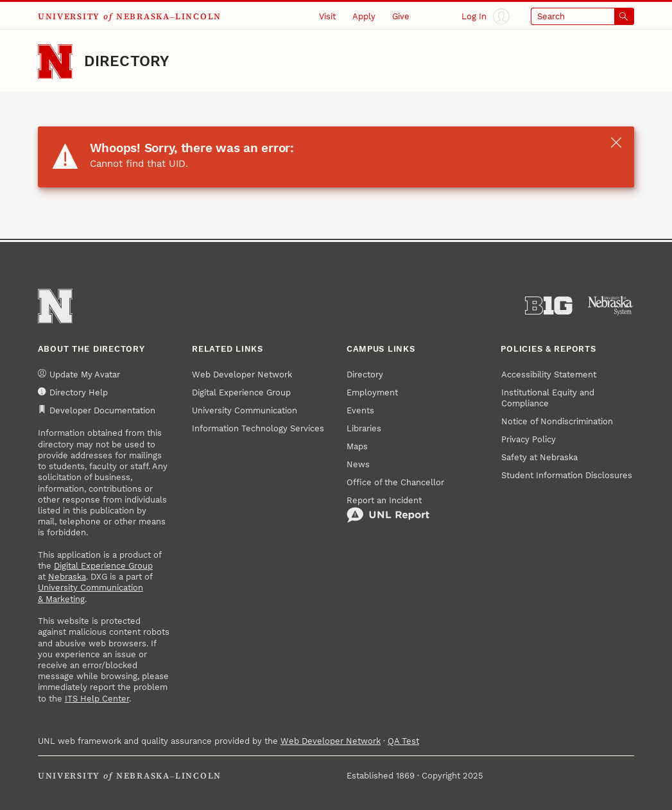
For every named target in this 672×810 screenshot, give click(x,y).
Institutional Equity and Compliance (548, 398)
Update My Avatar (79, 374)
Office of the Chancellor (395, 482)
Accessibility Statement (549, 375)
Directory (127, 61)
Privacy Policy (529, 439)
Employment (372, 392)
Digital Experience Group (103, 566)
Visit (327, 16)
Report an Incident (388, 509)
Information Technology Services (258, 428)
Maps (357, 446)
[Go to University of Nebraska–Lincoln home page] (55, 62)
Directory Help (73, 392)
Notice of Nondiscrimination (557, 421)
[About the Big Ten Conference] (549, 306)
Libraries (364, 428)
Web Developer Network (242, 375)
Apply (364, 16)
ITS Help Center (97, 699)
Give (401, 16)
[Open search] (583, 17)
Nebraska (67, 577)
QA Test (403, 741)
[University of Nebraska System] (611, 306)
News (358, 464)
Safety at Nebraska (539, 457)
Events (360, 410)
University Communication (245, 410)
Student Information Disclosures (567, 475)
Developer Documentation (97, 410)
